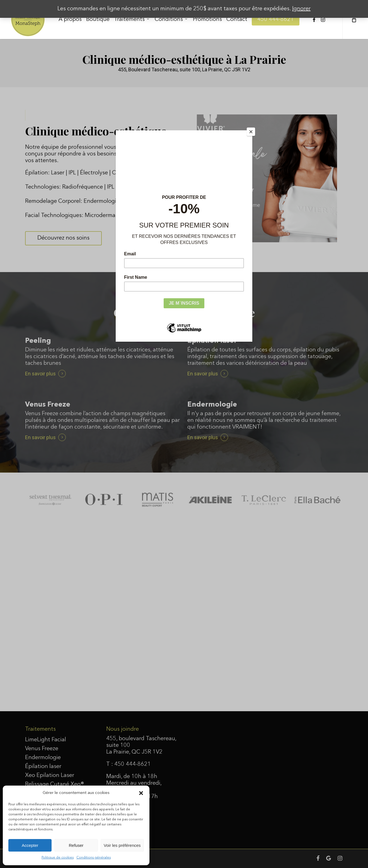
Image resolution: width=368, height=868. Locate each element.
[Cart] (354, 19)
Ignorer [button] (301, 9)
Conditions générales (94, 858)
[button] (141, 793)
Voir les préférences (122, 845)
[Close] (251, 132)
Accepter (30, 845)
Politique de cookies (58, 858)
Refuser (76, 845)
